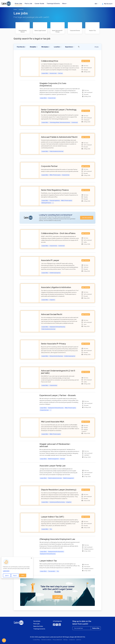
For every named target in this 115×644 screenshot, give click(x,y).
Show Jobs (19, 4)
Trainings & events (39, 629)
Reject (15, 575)
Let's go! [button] (57, 597)
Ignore (7, 575)
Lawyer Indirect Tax (48, 561)
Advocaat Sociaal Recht (52, 314)
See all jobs (37, 621)
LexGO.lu (79, 640)
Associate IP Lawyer (50, 260)
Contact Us (72, 640)
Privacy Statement (57, 640)
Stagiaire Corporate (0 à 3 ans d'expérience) (53, 84)
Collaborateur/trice (50, 61)
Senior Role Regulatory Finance (55, 190)
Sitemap (65, 640)
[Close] (32, 558)
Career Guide (39, 4)
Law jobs (21, 9)
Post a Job (28, 4)
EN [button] (96, 4)
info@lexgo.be (57, 621)
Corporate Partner (49, 166)
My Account (107, 4)
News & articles (38, 626)
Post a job (36, 624)
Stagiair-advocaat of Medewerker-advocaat (55, 445)
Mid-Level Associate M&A (53, 422)
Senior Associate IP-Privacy (53, 344)
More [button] (64, 4)
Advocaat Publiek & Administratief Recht (59, 137)
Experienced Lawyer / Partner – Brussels (58, 395)
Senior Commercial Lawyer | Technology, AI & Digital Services (59, 111)
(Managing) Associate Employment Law (57, 539)
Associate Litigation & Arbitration (56, 287)
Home (15, 9)
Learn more (6, 571)
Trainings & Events (53, 4)
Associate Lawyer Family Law (53, 466)
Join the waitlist (87, 218)
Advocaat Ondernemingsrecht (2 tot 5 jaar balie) (58, 372)
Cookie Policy (36, 640)
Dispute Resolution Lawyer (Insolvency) (59, 490)
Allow (23, 575)
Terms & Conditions (46, 640)
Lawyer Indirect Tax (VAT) (53, 517)
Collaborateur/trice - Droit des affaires (58, 233)
